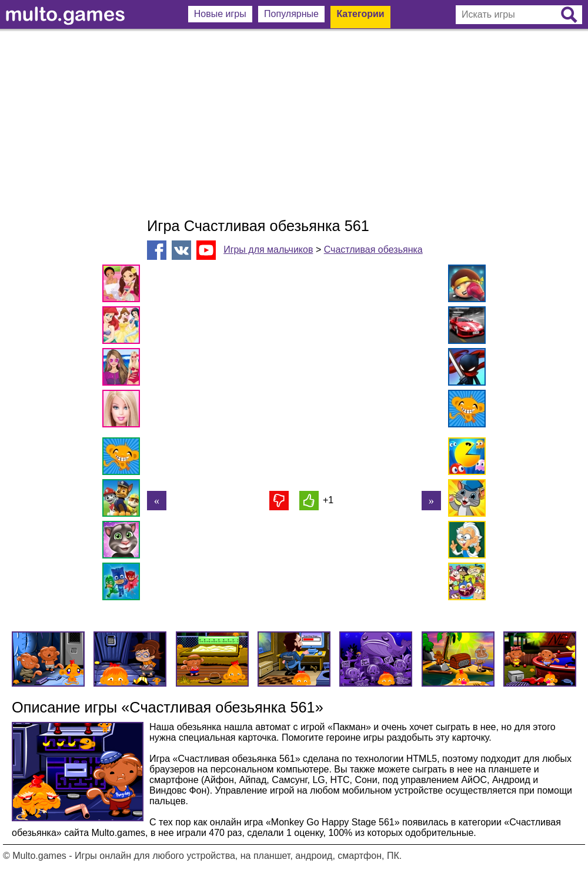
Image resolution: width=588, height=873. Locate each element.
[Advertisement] (294, 123)
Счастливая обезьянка (373, 250)
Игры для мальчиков (268, 250)
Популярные (291, 14)
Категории (360, 14)
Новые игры (220, 14)
